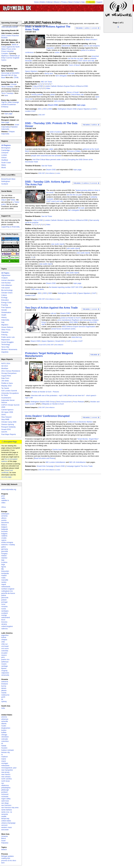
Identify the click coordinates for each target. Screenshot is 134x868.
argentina (5, 635)
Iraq (3, 322)
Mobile (43, 2)
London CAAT (30, 111)
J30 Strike (5, 381)
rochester (5, 797)
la (2, 755)
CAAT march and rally (86, 61)
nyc (3, 783)
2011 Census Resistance (11, 371)
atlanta (4, 724)
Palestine (5, 332)
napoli (4, 584)
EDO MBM (74, 322)
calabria (4, 536)
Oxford (4, 158)
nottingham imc (7, 591)
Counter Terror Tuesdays (9, 85)
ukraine (4, 624)
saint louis (5, 801)
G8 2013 (5, 366)
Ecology (4, 298)
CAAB (16, 78)
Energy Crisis (6, 302)
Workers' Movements (9, 349)
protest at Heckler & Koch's (71, 318)
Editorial (50, 2)
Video (48, 88)
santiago (5, 666)
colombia (5, 651)
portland (4, 792)
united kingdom (7, 626)
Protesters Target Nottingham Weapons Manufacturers (49, 355)
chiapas (4, 640)
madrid (4, 575)
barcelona (5, 522)
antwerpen (5, 514)
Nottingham (6, 181)
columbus (5, 741)
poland (4, 600)
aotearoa (5, 682)
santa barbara (7, 810)
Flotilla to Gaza (7, 383)
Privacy (64, 2)
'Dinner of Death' (73, 92)
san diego (5, 803)
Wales (4, 165)
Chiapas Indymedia (8, 133)
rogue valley (6, 799)
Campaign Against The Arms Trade (79, 466)
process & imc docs (9, 860)
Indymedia (5, 320)
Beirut (4, 838)
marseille (5, 580)
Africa (3, 507)
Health (4, 315)
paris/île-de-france (8, 593)
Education (5, 300)
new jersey (5, 772)
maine (4, 759)
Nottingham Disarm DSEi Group (43, 402)
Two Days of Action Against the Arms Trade (51, 308)
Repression (6, 340)
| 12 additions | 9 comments (85, 183)
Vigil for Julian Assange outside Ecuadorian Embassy (10, 104)
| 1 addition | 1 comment (87, 28)
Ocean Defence (7, 327)
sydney (4, 701)
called (51, 149)
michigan (5, 763)
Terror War (5, 347)
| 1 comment (90, 309)
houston (4, 748)
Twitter (13, 200)
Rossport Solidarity (8, 427)
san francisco (6, 805)
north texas (5, 781)
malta (3, 578)
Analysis (4, 278)
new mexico (6, 774)
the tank (71, 73)
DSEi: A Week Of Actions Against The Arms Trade (48, 28)
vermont (4, 825)
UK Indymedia (25, 7)
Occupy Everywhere (9, 373)
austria (4, 520)
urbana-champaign (8, 823)
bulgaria (4, 534)
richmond (5, 794)
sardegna (5, 611)
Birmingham (6, 148)
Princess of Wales (74, 151)
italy (3, 560)
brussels (4, 531)
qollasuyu (5, 662)
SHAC (4, 415)
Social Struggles (7, 342)
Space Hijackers (31, 71)
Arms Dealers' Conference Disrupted (47, 416)
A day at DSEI (38, 86)
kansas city (5, 752)
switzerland (6, 617)
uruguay (4, 671)
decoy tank (49, 73)
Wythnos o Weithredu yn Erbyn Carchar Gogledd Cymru (11, 58)
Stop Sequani (6, 417)
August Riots (6, 376)
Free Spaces (6, 307)
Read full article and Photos (45, 458)
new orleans (6, 777)
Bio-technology (7, 290)
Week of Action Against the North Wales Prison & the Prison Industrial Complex (10, 49)
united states (6, 821)
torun (3, 620)
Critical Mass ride (77, 95)
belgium (4, 527)
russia (4, 609)
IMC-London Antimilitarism (56, 462)
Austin (4, 726)
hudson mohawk (8, 750)
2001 (40, 109)
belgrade (5, 529)
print (3, 496)
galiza (4, 547)
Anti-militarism (50, 173)
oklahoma (5, 785)
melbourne (5, 695)
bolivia (4, 637)
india (3, 708)
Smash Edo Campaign (45, 466)
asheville (5, 721)
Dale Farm (5, 378)
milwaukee (5, 766)
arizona (4, 717)
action (57, 52)
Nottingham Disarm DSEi (67, 109)
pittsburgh (5, 790)
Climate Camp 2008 (9, 422)
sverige (4, 615)
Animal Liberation (8, 280)
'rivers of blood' (74, 65)
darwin (4, 688)
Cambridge (5, 150)
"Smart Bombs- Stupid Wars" (88, 439)
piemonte (5, 598)
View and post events (9, 27)
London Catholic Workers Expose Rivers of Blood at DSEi (66, 86)
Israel (3, 841)
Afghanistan (6, 275)
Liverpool (5, 153)
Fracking (5, 305)
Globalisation (6, 312)
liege (3, 564)
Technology (6, 344)
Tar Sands (5, 388)
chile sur (4, 644)
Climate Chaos (7, 293)
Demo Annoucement (64, 402)
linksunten (5, 571)
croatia (4, 538)
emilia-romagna (7, 542)
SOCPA (4, 432)
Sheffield (5, 160)
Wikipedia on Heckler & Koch (53, 404)
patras (4, 595)
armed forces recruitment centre (63, 329)
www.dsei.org (76, 337)
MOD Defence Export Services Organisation (79, 327)
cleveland (5, 737)
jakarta (4, 690)
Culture (4, 295)
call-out (53, 313)
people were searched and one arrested (46, 156)
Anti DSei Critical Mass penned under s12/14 (49, 160)
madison (5, 757)
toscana (4, 622)
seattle (4, 816)
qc (2, 699)
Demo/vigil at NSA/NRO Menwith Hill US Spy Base (10, 75)
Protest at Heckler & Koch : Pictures (45, 392)
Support (99, 2)
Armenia (4, 836)
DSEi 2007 (42, 115)
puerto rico (5, 659)
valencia (4, 629)
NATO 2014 (6, 363)
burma (4, 686)
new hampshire (7, 770)
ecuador (4, 653)
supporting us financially (10, 227)
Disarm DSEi (53, 105)
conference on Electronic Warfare (80, 422)
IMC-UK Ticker (47, 82)
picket (53, 95)
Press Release (78, 402)
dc (2, 743)
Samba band (57, 450)
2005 (50, 109)
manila (4, 693)
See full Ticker (47, 166)
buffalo (4, 732)
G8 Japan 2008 (7, 412)
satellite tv (5, 500)
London (58, 173)
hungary (4, 553)
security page (6, 477)
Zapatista (5, 352)
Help (83, 2)
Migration (5, 325)
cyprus (4, 540)
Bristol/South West (8, 179)
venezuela (5, 675)
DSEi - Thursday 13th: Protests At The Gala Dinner (51, 125)
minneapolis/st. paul (9, 768)
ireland (4, 556)
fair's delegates (61, 76)
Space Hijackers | (49, 341)
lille (3, 569)
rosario (4, 664)
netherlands (6, 587)
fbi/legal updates (8, 856)
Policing (4, 335)
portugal (4, 602)
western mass (7, 827)
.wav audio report (57, 244)
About (70, 2)
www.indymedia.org (9, 489)
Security (92, 2)
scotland (4, 613)
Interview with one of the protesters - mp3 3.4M (49, 395)
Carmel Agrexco (7, 410)
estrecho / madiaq (8, 545)
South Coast (6, 163)
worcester (5, 830)
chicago (4, 735)
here (6, 95)
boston (4, 730)
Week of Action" (91, 40)
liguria (4, 567)
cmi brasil (5, 646)
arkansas (5, 719)
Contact (77, 2)
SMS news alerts (37, 289)
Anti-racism (6, 288)
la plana (4, 562)
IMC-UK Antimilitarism (77, 462)
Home (36, 2)
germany (5, 549)
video (3, 503)
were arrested (59, 101)
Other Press (6, 330)
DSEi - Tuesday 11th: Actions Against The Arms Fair (48, 183)
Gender (4, 310)
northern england (8, 589)
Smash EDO (60, 341)
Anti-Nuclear (6, 283)
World (4, 167)
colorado (5, 739)
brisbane (5, 684)
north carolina (6, 779)
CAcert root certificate (7, 471)
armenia (4, 516)
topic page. (81, 105)
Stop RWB (5, 419)
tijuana (4, 668)
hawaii (4, 746)
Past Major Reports (9, 434)
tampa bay (5, 818)
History (4, 317)
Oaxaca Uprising (8, 424)
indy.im (4, 200)
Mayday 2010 (6, 386)
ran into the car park (76, 58)
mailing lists (6, 858)
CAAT (94, 109)
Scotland (5, 184)
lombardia (5, 573)
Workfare (5, 368)
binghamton (6, 728)
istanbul (4, 558)
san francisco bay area (10, 808)
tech (3, 863)
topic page (77, 170)
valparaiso (5, 673)
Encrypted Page (10, 442)
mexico (4, 655)
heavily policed (37, 95)
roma (3, 604)
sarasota (5, 814)
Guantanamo (6, 398)
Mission (57, 2)
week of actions (56, 132)
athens (4, 518)
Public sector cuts (8, 337)
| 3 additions (90, 125)
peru (3, 657)
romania (4, 606)
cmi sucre (5, 648)
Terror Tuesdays (7, 93)
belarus (4, 525)
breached (95, 56)
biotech (4, 849)
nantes (4, 582)
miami (4, 761)
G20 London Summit (9, 391)
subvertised (66, 46)
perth (3, 697)
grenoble (5, 551)
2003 (45, 109)
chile (3, 642)
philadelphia (6, 788)
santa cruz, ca (7, 812)
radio (3, 498)
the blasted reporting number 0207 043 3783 (66, 287)
